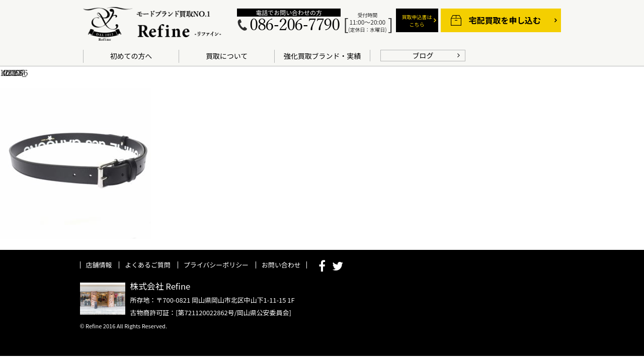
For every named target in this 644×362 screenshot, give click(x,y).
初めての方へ (131, 56)
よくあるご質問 (148, 265)
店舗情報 (99, 265)
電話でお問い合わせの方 (289, 13)
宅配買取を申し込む (505, 20)
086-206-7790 (294, 25)
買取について (227, 56)
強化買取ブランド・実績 (322, 56)
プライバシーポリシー (216, 265)
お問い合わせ (281, 265)
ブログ (423, 55)
